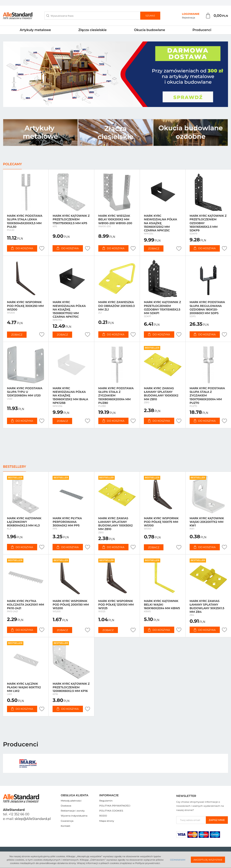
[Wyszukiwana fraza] (92, 16)
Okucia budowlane (150, 30)
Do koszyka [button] (22, 248)
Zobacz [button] (154, 248)
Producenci (202, 30)
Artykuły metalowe (35, 30)
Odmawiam (178, 860)
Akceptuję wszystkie (208, 860)
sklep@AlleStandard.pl (33, 819)
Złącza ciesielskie (92, 30)
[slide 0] (115, 74)
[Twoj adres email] (191, 820)
